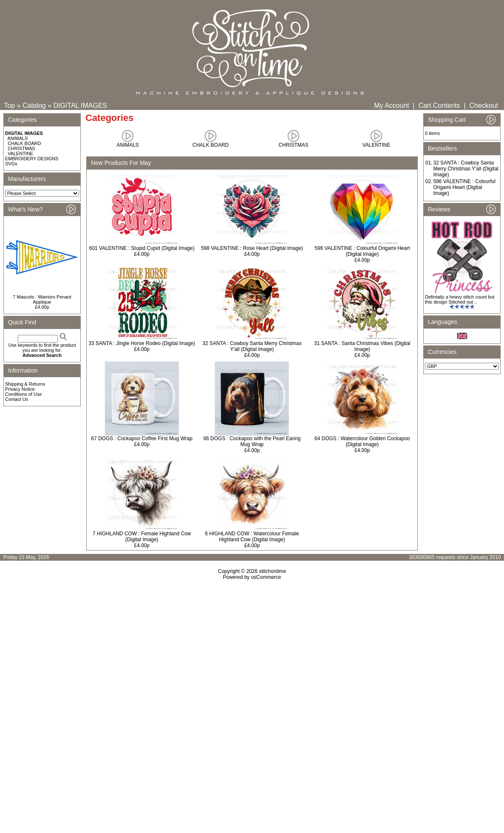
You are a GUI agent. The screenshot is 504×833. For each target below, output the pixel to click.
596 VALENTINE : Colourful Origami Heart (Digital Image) (362, 251)
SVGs (11, 164)
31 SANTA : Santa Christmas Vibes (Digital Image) (362, 346)
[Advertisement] (252, 653)
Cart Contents (439, 105)
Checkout (484, 105)
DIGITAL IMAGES (80, 105)
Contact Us (16, 399)
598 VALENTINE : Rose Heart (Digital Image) (252, 248)
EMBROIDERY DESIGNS (32, 159)
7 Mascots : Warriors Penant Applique (42, 299)
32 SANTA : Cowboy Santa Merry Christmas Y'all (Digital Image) (252, 346)
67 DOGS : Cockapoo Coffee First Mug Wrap (142, 438)
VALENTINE (20, 153)
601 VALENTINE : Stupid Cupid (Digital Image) (142, 248)
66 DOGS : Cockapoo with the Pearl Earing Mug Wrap (252, 441)
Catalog (34, 105)
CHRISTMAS (21, 148)
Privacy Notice (20, 389)
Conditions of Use (23, 394)
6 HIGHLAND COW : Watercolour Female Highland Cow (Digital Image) (252, 537)
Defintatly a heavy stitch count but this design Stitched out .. (460, 299)
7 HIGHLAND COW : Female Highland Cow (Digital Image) (142, 537)
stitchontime (272, 571)
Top (10, 105)
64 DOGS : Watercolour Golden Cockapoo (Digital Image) (362, 441)
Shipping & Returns (25, 384)
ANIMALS (18, 138)
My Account (392, 105)
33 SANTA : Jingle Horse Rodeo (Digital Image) (142, 343)
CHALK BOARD (24, 143)
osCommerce (266, 577)
